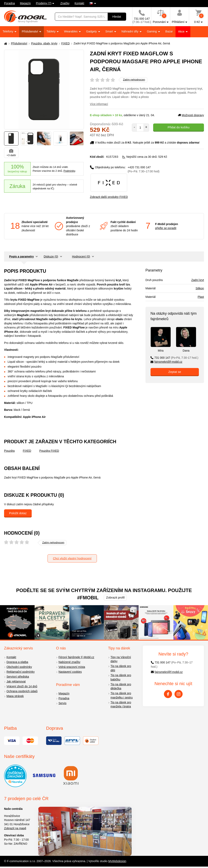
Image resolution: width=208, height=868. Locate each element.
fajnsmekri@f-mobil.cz (166, 362)
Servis (62, 703)
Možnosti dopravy (191, 115)
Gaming (152, 31)
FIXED (66, 43)
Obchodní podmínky (19, 667)
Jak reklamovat (16, 681)
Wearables (71, 31)
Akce (182, 31)
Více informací (99, 104)
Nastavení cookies (70, 672)
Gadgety (92, 31)
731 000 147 (174, 357)
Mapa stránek (15, 696)
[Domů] (5, 43)
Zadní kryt (198, 280)
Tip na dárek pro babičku (121, 677)
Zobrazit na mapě (15, 828)
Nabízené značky (69, 662)
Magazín (25, 3)
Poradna (9, 3)
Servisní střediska (18, 676)
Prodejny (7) (44, 3)
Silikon (200, 288)
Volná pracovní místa (72, 667)
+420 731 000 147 (144, 169)
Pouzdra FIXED (49, 451)
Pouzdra (9, 451)
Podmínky (69, 171)
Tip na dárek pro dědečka (121, 686)
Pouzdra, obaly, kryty (44, 43)
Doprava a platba (17, 662)
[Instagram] (179, 694)
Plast (201, 297)
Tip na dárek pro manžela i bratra (121, 704)
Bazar (169, 31)
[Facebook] (168, 694)
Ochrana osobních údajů (22, 691)
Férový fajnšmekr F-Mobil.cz (76, 657)
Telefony (8, 31)
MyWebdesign (117, 861)
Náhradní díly (130, 31)
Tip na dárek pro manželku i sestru (122, 695)
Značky (65, 3)
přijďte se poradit (166, 228)
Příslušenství (30, 31)
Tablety (51, 31)
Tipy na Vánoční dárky (121, 659)
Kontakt (79, 3)
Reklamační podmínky (21, 672)
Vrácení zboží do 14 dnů (22, 686)
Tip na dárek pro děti (121, 668)
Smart (110, 31)
